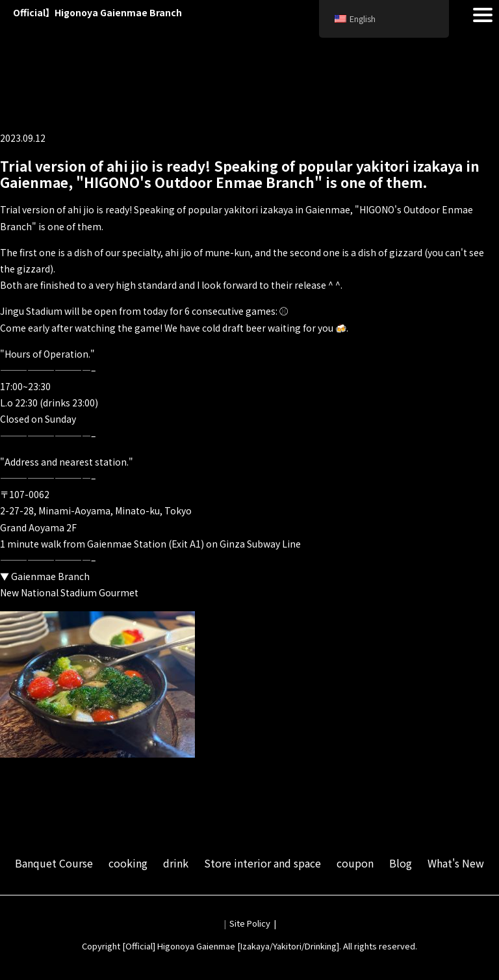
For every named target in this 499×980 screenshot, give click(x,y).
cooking (128, 863)
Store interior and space (262, 863)
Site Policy (250, 923)
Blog (401, 863)
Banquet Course (54, 863)
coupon (355, 863)
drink (176, 863)
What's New (456, 863)
